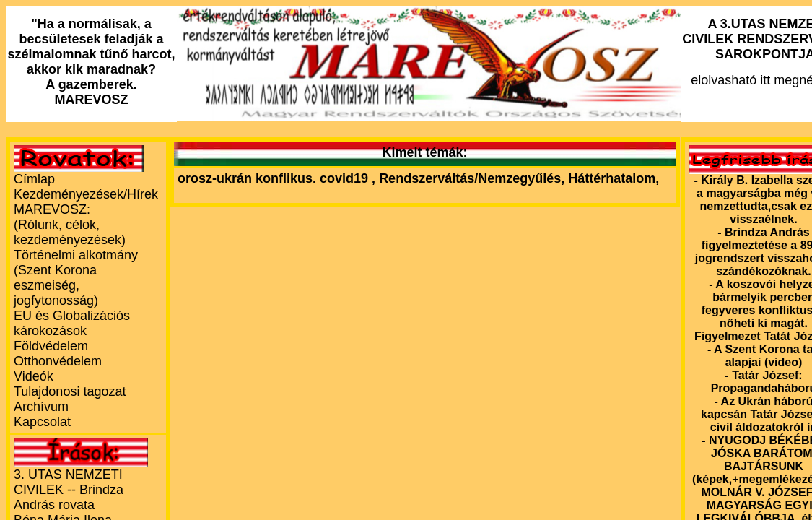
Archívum (41, 407)
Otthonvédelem (58, 361)
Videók (34, 376)
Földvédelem (51, 346)
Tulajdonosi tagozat (70, 391)
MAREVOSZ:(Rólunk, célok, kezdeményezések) (70, 225)
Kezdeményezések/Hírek (86, 194)
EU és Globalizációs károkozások (72, 323)
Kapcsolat (42, 422)
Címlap (34, 179)
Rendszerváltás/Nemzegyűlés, (473, 178)
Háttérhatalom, (614, 178)
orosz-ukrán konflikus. (247, 178)
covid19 (346, 178)
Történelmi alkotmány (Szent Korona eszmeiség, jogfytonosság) (76, 278)
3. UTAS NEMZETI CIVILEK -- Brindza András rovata (69, 490)
